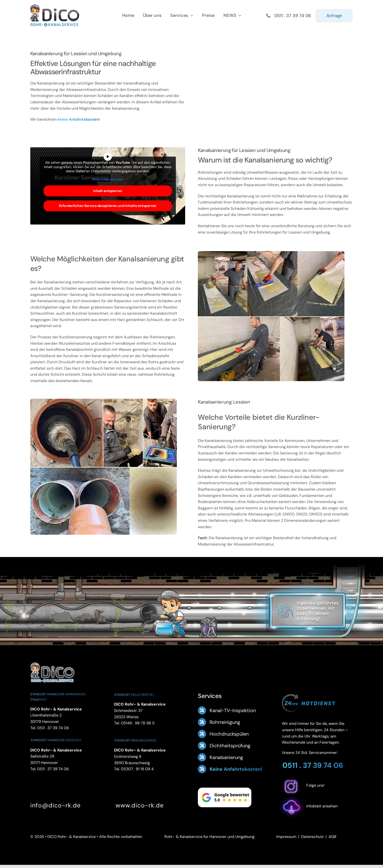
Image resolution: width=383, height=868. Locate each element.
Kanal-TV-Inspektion (233, 710)
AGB (332, 837)
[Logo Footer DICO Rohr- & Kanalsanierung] (55, 6)
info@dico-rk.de (55, 805)
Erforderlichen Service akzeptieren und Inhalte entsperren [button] (108, 206)
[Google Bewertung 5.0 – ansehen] (223, 88)
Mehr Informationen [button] (108, 179)
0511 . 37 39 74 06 (261, 67)
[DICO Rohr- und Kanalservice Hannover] (52, 662)
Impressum (286, 837)
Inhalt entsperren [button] (108, 191)
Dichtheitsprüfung (230, 746)
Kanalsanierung (226, 757)
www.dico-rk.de (140, 805)
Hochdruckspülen (229, 734)
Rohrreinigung (225, 722)
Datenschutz (312, 837)
